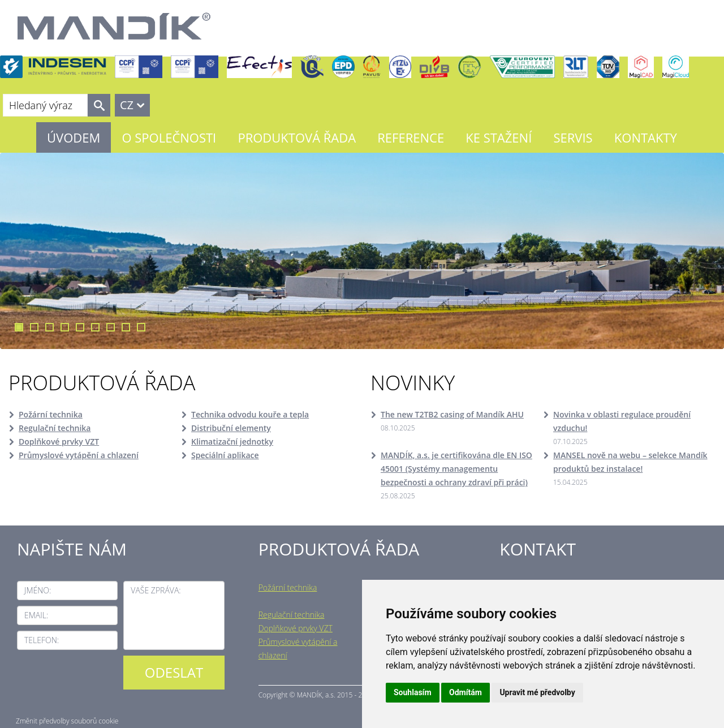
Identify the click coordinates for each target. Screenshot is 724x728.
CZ (127, 105)
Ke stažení (499, 137)
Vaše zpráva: (156, 590)
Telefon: (42, 640)
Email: (36, 615)
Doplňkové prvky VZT (59, 441)
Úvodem (74, 137)
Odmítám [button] (466, 692)
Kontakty (646, 137)
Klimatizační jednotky (232, 441)
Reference (411, 137)
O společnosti (169, 137)
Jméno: (38, 590)
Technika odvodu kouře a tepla (250, 414)
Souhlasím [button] (413, 692)
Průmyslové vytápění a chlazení (79, 455)
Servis (573, 137)
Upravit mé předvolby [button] (537, 692)
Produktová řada (297, 137)
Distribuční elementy (231, 428)
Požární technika (51, 414)
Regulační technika (55, 428)
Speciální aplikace (225, 455)
